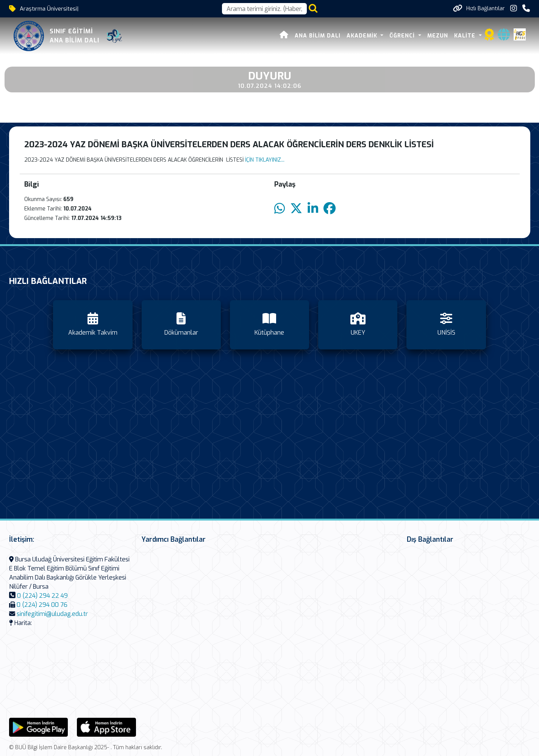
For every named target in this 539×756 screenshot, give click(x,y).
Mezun (438, 36)
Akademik (363, 36)
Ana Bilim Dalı (318, 36)
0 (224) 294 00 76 (42, 605)
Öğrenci (403, 36)
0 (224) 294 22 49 (42, 596)
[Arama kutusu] (264, 9)
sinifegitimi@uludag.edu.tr (52, 614)
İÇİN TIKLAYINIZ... (265, 160)
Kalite (466, 36)
